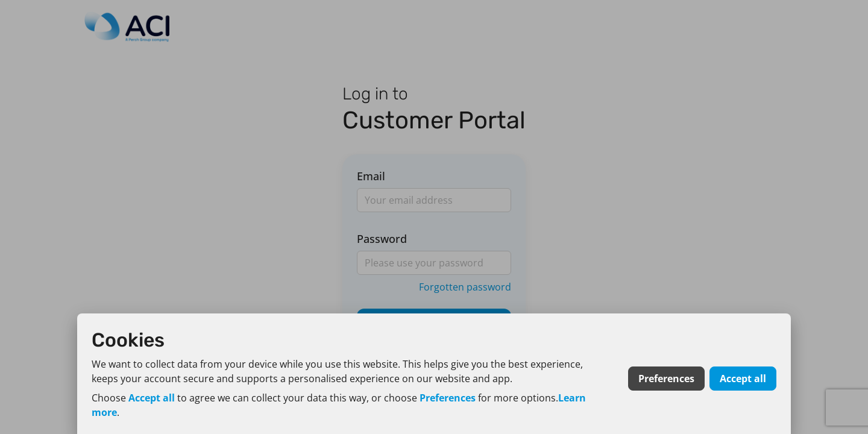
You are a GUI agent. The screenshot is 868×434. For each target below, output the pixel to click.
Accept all (152, 398)
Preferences (448, 398)
